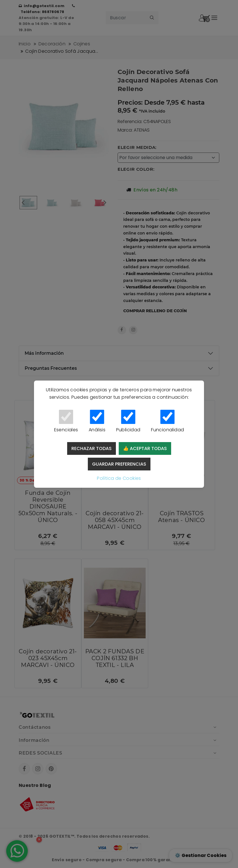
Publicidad (128, 421)
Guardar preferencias (119, 464)
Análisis (97, 421)
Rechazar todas (92, 448)
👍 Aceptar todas (145, 448)
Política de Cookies (119, 478)
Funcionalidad (167, 421)
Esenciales (66, 421)
